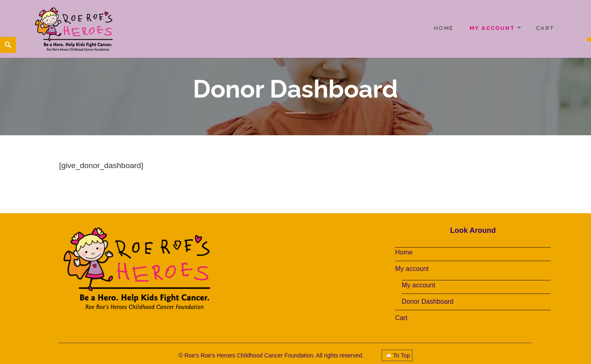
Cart (545, 28)
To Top (402, 355)
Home (444, 28)
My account (492, 28)
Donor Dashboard (428, 301)
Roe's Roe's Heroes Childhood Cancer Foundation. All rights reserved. (275, 355)
